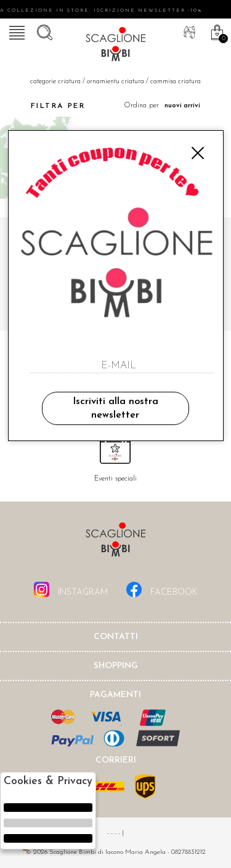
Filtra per (47, 106)
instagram (71, 589)
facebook (162, 589)
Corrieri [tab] (116, 760)
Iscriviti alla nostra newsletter (115, 408)
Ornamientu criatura (115, 82)
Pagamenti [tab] (115, 695)
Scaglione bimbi (116, 46)
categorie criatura (55, 82)
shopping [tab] (116, 666)
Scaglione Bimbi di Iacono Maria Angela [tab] (116, 543)
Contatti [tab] (116, 637)
